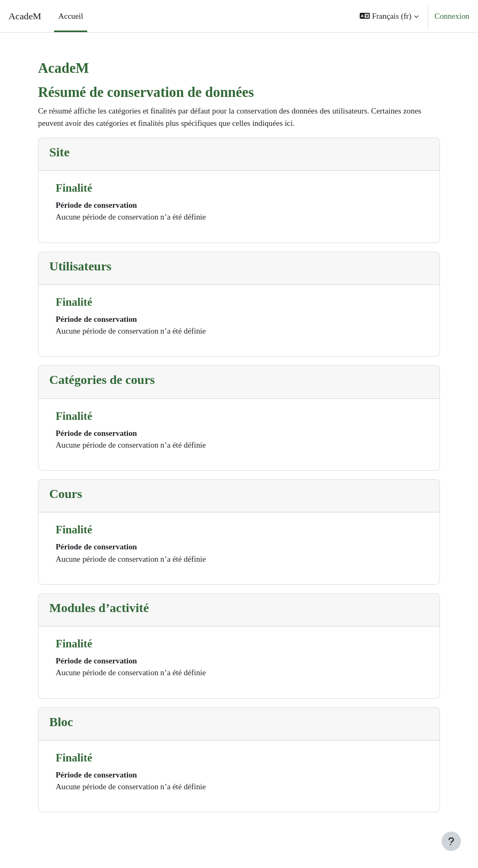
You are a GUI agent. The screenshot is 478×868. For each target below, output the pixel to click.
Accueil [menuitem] (71, 16)
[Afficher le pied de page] (451, 841)
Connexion (452, 16)
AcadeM (25, 16)
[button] (389, 16)
